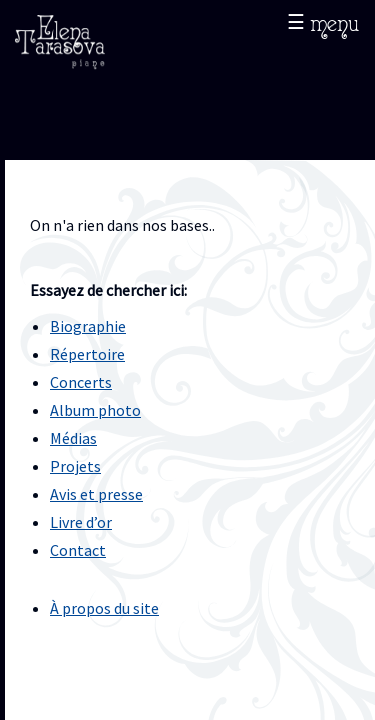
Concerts (81, 382)
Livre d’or (81, 522)
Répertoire (87, 354)
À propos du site (104, 608)
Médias (73, 438)
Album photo (95, 410)
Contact (78, 550)
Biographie (88, 326)
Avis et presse (96, 494)
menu (334, 22)
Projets (75, 466)
